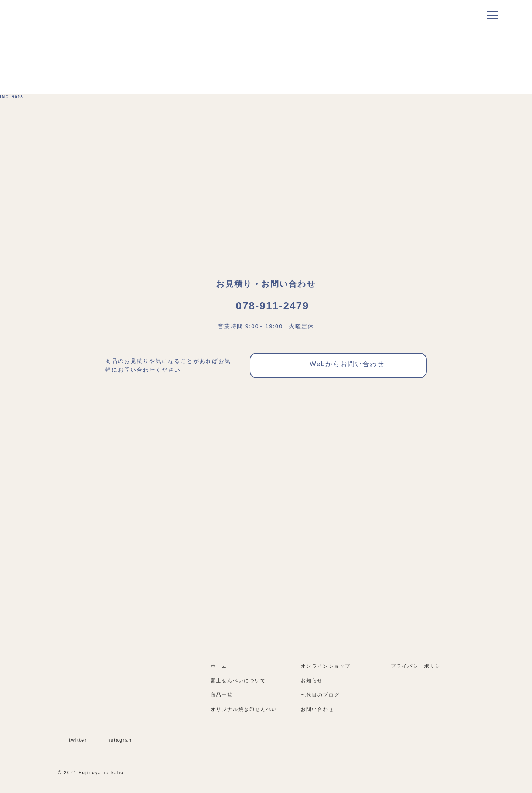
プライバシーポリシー (419, 666)
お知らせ (312, 680)
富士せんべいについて (238, 680)
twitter (74, 740)
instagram (115, 740)
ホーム (219, 666)
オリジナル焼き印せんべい (244, 709)
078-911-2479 (266, 306)
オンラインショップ (329, 666)
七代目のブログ (320, 695)
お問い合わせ (317, 709)
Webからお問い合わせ (338, 365)
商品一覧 (222, 695)
